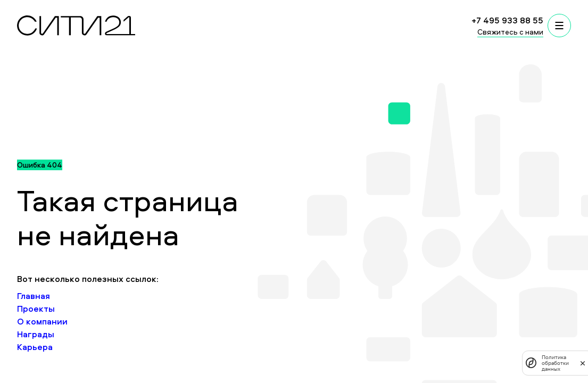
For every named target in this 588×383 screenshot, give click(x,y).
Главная (34, 296)
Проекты (36, 309)
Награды (36, 334)
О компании (42, 321)
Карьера (35, 347)
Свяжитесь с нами (510, 32)
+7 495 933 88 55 (507, 20)
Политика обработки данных (555, 363)
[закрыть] (583, 363)
